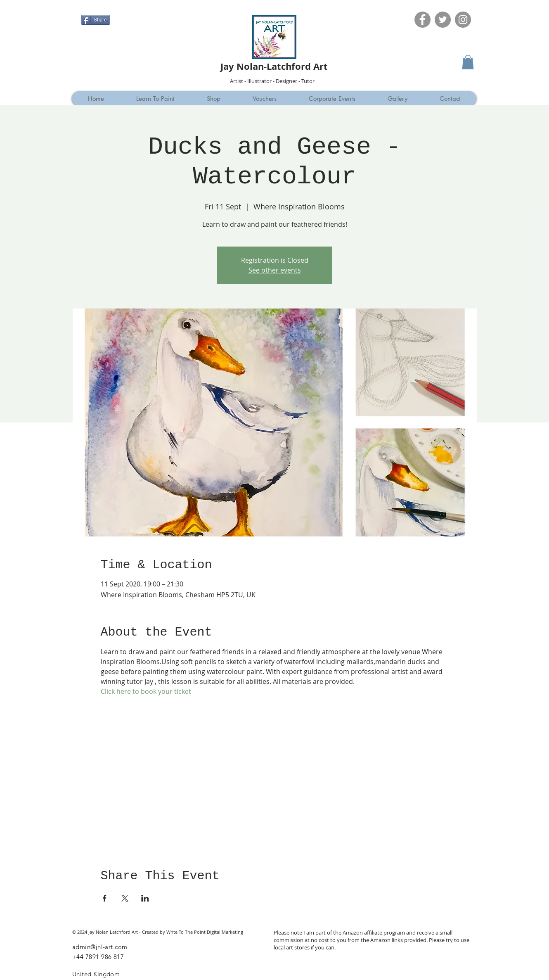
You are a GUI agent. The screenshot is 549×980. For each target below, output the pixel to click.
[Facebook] (422, 20)
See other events (275, 270)
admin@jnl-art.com (100, 947)
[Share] (96, 20)
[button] (468, 62)
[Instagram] (463, 20)
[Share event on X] (125, 898)
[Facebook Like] (97, 7)
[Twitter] (443, 20)
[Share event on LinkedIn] (145, 898)
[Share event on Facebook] (105, 898)
